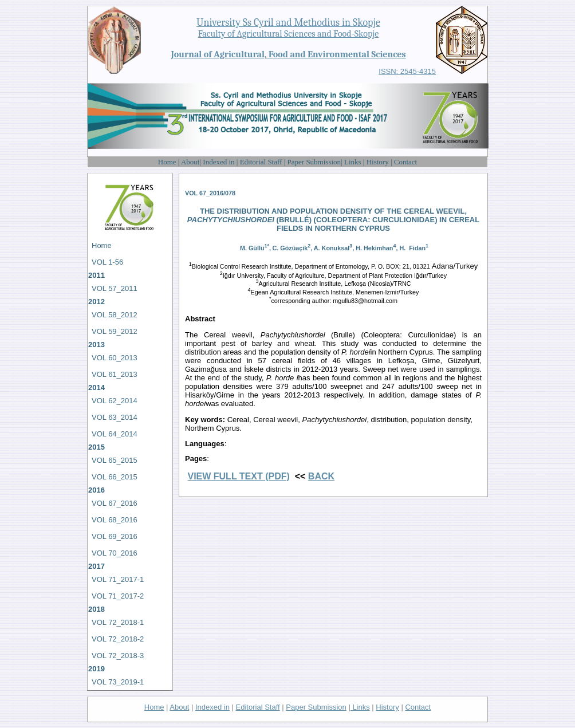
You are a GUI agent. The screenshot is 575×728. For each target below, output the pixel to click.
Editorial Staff (261, 162)
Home (168, 162)
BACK (321, 476)
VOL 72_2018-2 (118, 639)
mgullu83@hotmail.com (365, 301)
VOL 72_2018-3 (118, 656)
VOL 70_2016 (115, 553)
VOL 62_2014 (115, 401)
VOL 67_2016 (115, 503)
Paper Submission (314, 162)
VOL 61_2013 (115, 374)
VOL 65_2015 (115, 460)
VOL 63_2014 (115, 417)
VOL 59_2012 (115, 331)
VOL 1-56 (107, 262)
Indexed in (219, 162)
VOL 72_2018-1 (118, 622)
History (378, 162)
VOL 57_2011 (115, 288)
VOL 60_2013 (115, 358)
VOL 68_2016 (115, 520)
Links (353, 162)
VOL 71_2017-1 (118, 579)
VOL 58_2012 (115, 315)
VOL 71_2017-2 (118, 596)
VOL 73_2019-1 (118, 682)
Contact (405, 162)
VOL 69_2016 (115, 536)
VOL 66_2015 (115, 477)
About (190, 162)
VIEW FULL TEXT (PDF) (238, 476)
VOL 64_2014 (115, 434)
